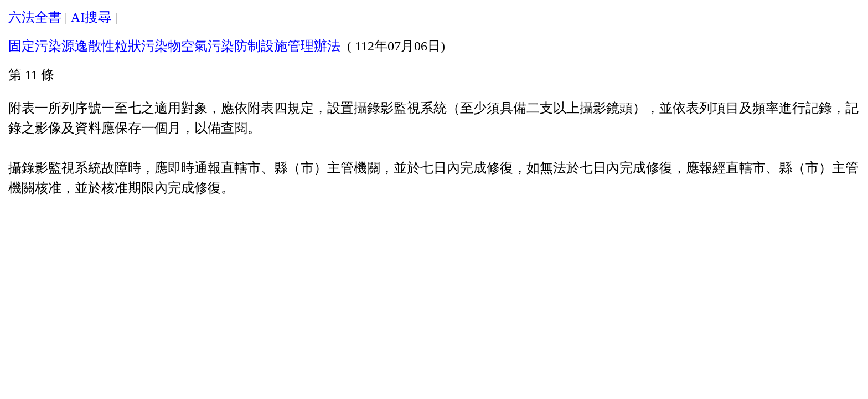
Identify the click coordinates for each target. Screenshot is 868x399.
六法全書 (35, 17)
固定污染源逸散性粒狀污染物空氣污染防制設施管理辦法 (174, 46)
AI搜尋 (91, 17)
